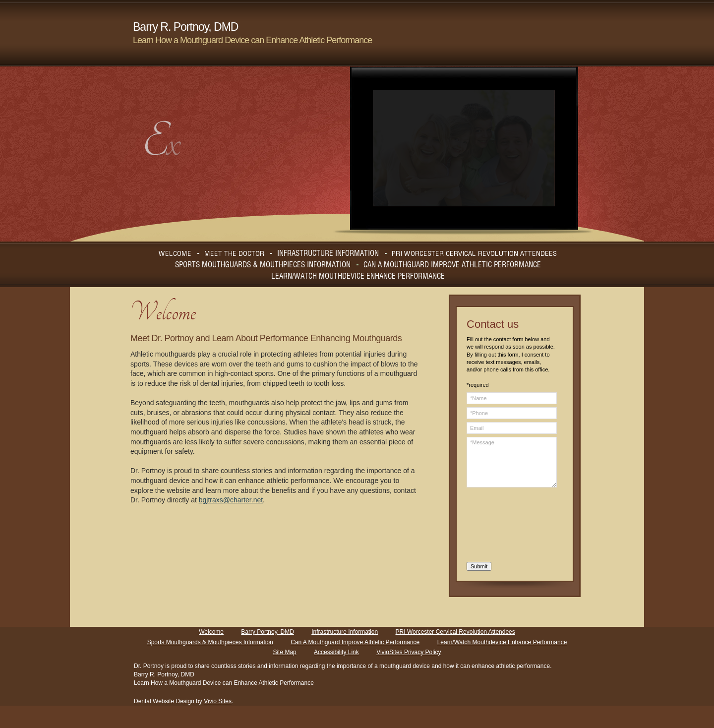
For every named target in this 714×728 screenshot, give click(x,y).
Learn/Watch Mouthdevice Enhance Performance (502, 642)
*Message (512, 462)
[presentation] (507, 526)
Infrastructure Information (345, 632)
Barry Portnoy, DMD (267, 632)
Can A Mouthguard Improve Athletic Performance (355, 642)
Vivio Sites (218, 701)
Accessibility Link (336, 652)
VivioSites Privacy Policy (409, 652)
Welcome (211, 632)
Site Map (284, 652)
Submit (479, 566)
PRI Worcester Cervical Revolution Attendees (455, 632)
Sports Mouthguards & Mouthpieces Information (210, 642)
